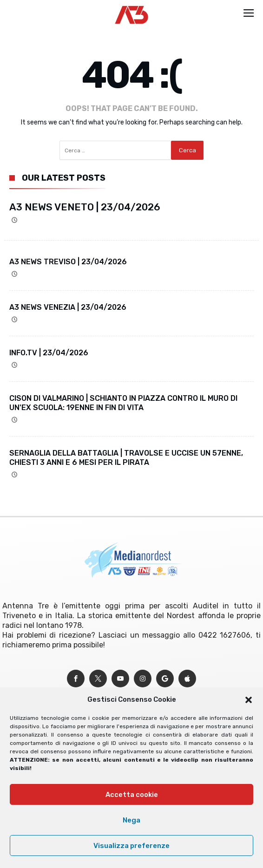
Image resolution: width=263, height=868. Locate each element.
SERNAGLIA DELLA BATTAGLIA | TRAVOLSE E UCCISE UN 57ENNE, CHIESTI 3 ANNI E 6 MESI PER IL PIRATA (126, 458)
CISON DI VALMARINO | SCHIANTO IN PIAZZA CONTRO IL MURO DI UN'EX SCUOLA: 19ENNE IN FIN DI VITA (123, 403)
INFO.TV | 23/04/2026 (49, 353)
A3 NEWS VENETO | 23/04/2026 (85, 207)
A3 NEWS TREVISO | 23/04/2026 (68, 262)
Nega (131, 820)
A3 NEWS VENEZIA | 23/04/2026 (68, 307)
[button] (249, 700)
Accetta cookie (132, 795)
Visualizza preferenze (131, 846)
